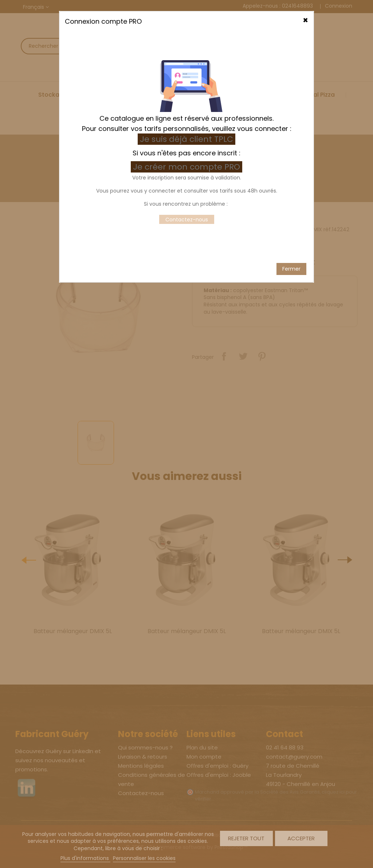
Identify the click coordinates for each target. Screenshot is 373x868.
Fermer (291, 258)
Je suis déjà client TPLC (186, 129)
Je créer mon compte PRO (188, 156)
